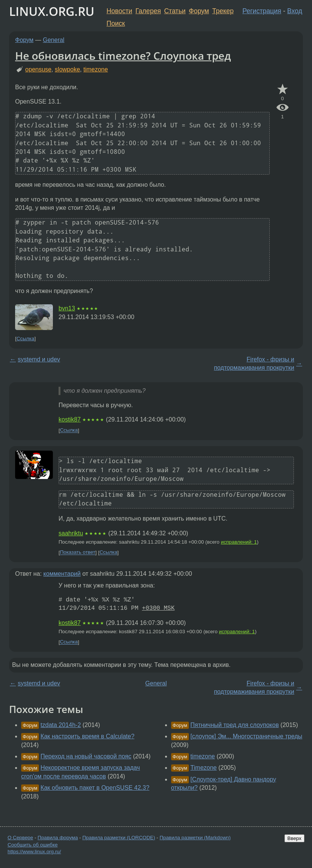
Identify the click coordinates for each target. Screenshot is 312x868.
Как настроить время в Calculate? (87, 736)
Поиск (116, 23)
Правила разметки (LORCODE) (119, 838)
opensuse (38, 69)
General (54, 40)
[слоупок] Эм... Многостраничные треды (246, 736)
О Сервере (20, 838)
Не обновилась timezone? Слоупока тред (123, 56)
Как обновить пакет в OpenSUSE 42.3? (95, 788)
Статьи (175, 11)
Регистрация (262, 11)
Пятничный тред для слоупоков (235, 725)
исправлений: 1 (239, 542)
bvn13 (67, 308)
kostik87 (70, 419)
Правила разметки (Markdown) (195, 838)
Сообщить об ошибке (33, 845)
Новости (119, 11)
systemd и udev (39, 359)
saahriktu (71, 533)
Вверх (294, 838)
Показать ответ (78, 553)
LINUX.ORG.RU (52, 11)
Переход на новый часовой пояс (86, 756)
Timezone (204, 768)
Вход (295, 11)
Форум (199, 11)
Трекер (223, 11)
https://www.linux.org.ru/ (34, 852)
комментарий (62, 574)
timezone (96, 69)
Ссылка (25, 339)
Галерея (148, 11)
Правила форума (58, 838)
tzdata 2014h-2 (61, 725)
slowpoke (67, 69)
